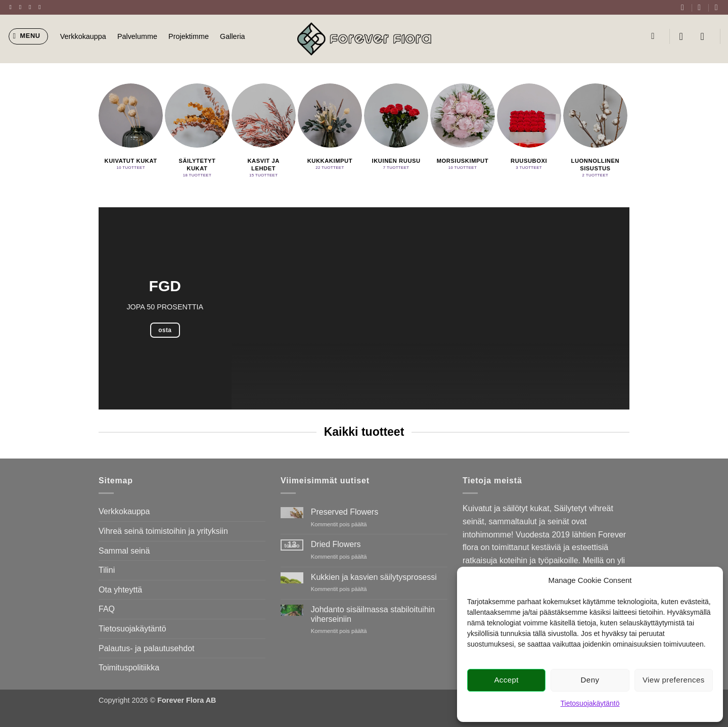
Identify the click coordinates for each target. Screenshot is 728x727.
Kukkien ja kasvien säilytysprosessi (374, 577)
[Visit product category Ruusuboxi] (529, 128)
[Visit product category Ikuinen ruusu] (396, 128)
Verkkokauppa (83, 36)
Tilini (107, 570)
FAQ (107, 609)
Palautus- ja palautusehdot (146, 648)
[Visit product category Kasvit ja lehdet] (264, 132)
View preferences (674, 680)
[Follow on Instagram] (22, 7)
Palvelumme (137, 36)
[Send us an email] (41, 7)
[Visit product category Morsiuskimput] (462, 128)
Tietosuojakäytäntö (590, 703)
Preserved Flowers (345, 512)
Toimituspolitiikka (129, 668)
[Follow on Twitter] (32, 7)
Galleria (233, 36)
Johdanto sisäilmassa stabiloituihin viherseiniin (373, 614)
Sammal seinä (124, 551)
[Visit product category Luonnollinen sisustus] (595, 132)
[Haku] (655, 37)
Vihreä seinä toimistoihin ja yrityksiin (163, 531)
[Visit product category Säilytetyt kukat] (197, 132)
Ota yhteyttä (120, 590)
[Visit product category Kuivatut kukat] (131, 128)
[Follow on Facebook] (13, 7)
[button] (29, 36)
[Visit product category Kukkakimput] (330, 128)
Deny (590, 680)
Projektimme (189, 36)
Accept (506, 680)
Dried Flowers (336, 544)
